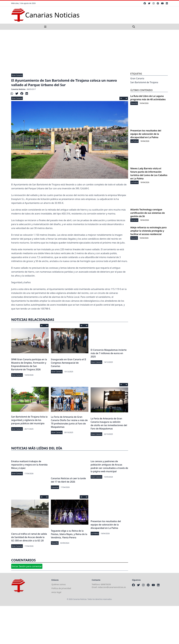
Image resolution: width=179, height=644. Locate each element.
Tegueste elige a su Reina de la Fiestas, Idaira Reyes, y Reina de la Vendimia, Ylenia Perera (69, 534)
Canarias (55, 487)
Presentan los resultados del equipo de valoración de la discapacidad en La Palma (106, 525)
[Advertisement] (89, 51)
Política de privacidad (61, 588)
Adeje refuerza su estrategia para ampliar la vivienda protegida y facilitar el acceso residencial (148, 231)
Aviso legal (56, 592)
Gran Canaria (17, 75)
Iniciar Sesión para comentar (27, 566)
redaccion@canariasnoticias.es (112, 587)
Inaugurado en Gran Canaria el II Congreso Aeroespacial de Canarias (68, 363)
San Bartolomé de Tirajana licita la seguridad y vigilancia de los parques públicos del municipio (29, 420)
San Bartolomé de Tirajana (144, 82)
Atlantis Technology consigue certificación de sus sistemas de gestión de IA (148, 213)
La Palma (95, 533)
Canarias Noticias (18, 89)
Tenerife (55, 543)
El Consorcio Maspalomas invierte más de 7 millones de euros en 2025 (109, 353)
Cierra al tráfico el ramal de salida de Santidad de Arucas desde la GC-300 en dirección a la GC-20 (29, 537)
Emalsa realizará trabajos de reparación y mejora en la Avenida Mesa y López (29, 465)
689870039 (106, 584)
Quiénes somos (59, 584)
